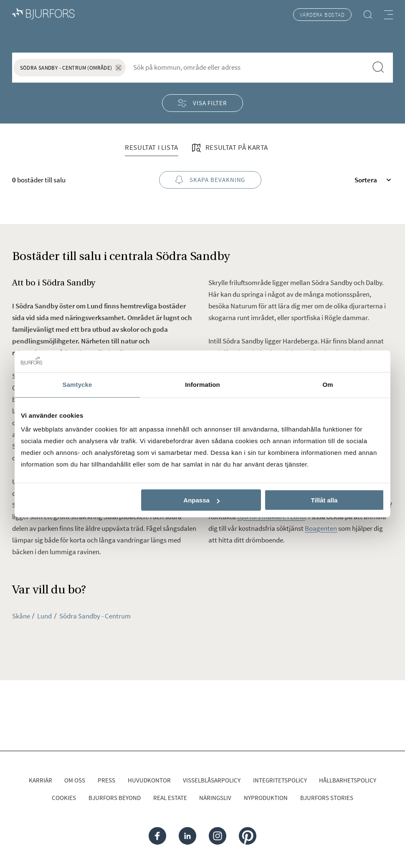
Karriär (40, 780)
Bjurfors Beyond (115, 798)
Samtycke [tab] (77, 385)
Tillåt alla (324, 500)
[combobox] (247, 67)
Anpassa (201, 500)
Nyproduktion (266, 798)
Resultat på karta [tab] (229, 148)
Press (106, 780)
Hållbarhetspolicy (348, 780)
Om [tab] (328, 385)
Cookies (64, 798)
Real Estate (170, 798)
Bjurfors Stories (327, 798)
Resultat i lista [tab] (152, 147)
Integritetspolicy (280, 780)
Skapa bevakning (210, 180)
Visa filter (202, 103)
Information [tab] (202, 385)
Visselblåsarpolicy (212, 780)
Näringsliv (215, 798)
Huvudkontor (149, 780)
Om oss (75, 780)
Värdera (322, 15)
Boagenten (321, 528)
